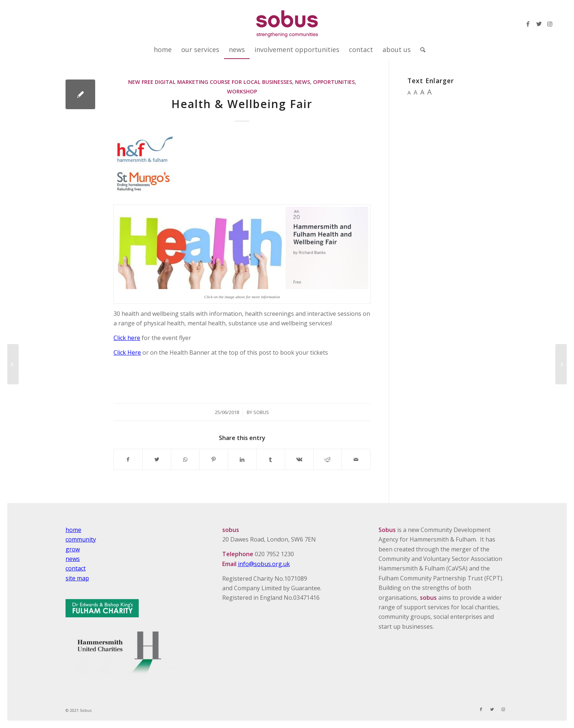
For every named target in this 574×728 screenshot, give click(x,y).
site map (77, 578)
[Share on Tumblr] (271, 459)
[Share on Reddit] (328, 459)
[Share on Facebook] (128, 459)
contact (76, 568)
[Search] (420, 49)
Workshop (242, 91)
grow (73, 549)
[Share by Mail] (356, 459)
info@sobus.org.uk (264, 564)
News (303, 82)
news (73, 559)
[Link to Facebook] (528, 24)
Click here (127, 338)
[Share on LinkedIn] (242, 459)
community (81, 539)
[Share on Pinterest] (214, 459)
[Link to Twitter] (539, 24)
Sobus (261, 412)
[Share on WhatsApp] (185, 459)
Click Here (127, 352)
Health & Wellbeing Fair (242, 104)
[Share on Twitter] (157, 459)
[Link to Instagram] (550, 24)
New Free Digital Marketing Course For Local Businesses (210, 82)
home (73, 530)
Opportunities (334, 82)
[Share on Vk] (299, 459)
